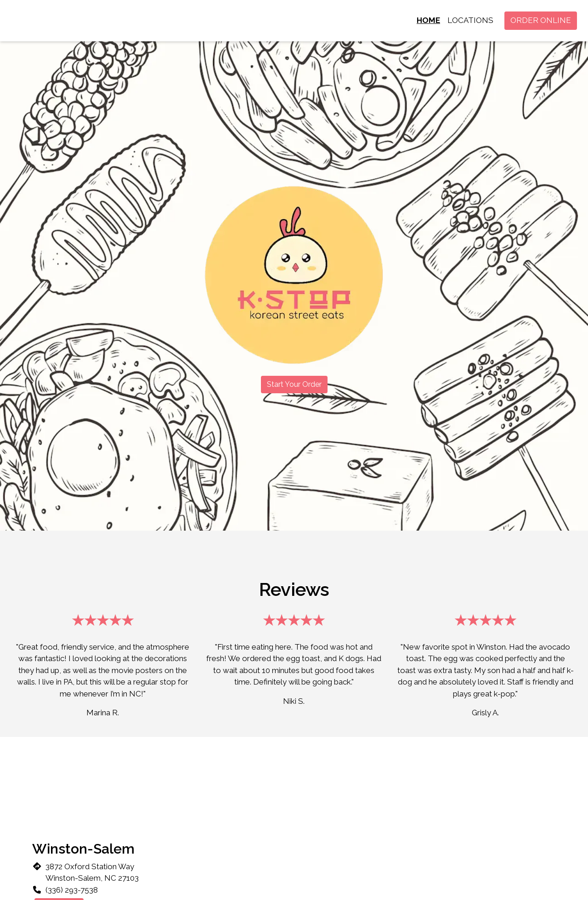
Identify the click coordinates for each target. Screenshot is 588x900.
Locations (470, 20)
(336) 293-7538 (72, 890)
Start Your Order (294, 384)
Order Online (541, 20)
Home (428, 20)
